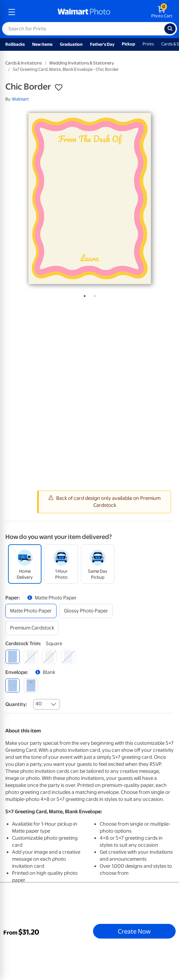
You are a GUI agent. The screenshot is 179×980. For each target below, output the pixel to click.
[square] (13, 657)
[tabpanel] (89, 198)
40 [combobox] (39, 704)
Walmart (20, 99)
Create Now (134, 931)
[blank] (13, 685)
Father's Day (102, 44)
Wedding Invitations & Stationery (82, 63)
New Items (42, 44)
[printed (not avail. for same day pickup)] (31, 685)
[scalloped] (68, 657)
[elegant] (49, 657)
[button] (59, 88)
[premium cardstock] (32, 628)
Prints (148, 44)
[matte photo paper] (31, 611)
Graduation (71, 44)
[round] (31, 657)
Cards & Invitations (24, 63)
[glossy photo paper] (86, 611)
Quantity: (16, 704)
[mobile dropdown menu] (12, 12)
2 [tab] (93, 295)
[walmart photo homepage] (84, 12)
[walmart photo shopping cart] (162, 12)
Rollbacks (15, 44)
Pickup (128, 44)
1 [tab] (83, 295)
